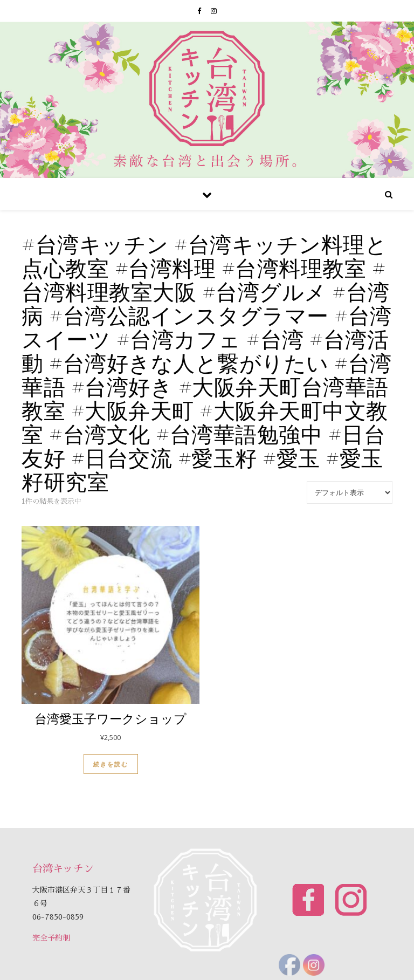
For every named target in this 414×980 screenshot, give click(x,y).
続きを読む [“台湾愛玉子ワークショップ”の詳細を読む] (111, 764)
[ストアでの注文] (350, 492)
